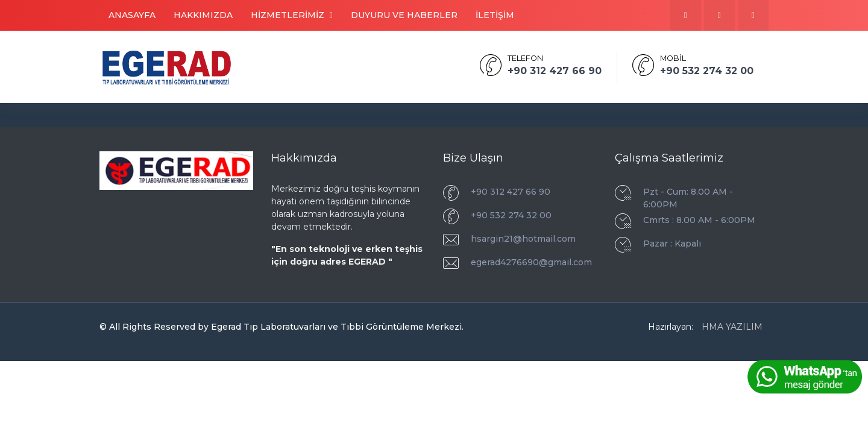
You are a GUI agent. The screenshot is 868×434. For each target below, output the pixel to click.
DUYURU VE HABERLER (404, 15)
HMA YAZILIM (732, 327)
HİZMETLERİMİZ (292, 15)
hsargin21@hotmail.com (523, 239)
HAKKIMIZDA (203, 15)
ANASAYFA (132, 15)
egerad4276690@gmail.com (531, 262)
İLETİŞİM (495, 15)
